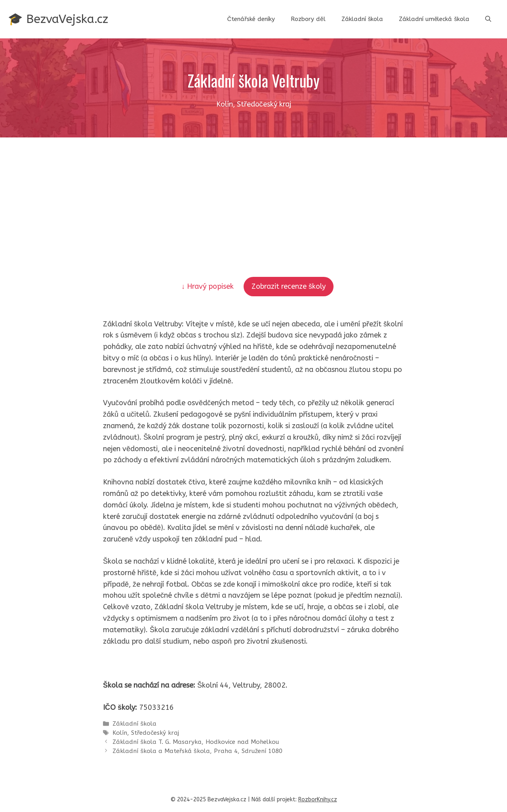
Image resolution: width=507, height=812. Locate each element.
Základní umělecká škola (434, 19)
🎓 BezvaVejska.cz (58, 19)
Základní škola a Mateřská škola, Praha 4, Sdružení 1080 (197, 751)
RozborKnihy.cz (318, 800)
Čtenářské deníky (251, 19)
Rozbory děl (308, 19)
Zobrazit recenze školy (289, 286)
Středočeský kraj (155, 733)
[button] (488, 19)
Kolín (120, 733)
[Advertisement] (253, 197)
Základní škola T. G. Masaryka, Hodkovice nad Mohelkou (196, 742)
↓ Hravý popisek (209, 286)
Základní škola (362, 19)
